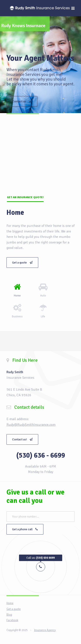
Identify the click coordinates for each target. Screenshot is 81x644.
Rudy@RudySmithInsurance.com (31, 425)
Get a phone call (25, 529)
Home (10, 603)
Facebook (12, 620)
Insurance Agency (45, 630)
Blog (9, 615)
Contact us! (22, 439)
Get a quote (22, 263)
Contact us (22, 101)
